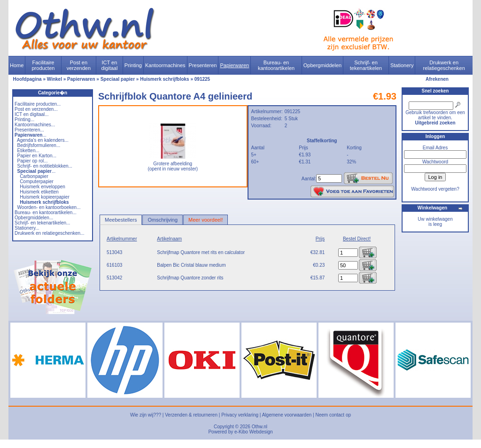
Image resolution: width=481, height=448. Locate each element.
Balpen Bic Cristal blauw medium (191, 265)
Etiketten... (28, 151)
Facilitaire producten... (38, 104)
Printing (133, 65)
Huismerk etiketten (39, 192)
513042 (114, 278)
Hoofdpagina (27, 79)
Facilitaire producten (43, 65)
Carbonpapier (34, 176)
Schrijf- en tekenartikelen (366, 65)
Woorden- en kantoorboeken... (49, 207)
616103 (114, 265)
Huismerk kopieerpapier (45, 197)
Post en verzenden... (36, 109)
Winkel (54, 79)
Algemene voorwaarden (287, 415)
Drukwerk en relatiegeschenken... (49, 233)
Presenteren (203, 65)
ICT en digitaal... (32, 114)
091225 (202, 79)
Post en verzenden (79, 65)
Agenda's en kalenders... (43, 140)
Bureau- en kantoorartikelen (276, 65)
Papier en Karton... (37, 156)
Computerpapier (37, 182)
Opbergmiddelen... (34, 218)
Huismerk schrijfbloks (164, 79)
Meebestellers (121, 220)
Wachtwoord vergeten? (435, 189)
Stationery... (27, 228)
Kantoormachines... (35, 125)
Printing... (24, 120)
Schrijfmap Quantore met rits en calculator (201, 252)
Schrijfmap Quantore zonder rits (190, 278)
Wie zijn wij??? (146, 415)
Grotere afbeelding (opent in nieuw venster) (173, 164)
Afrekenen (437, 79)
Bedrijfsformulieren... (39, 145)
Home (17, 65)
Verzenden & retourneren (191, 415)
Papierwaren (234, 65)
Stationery (402, 65)
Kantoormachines (165, 65)
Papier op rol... (33, 161)
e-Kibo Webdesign (254, 432)
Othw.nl (260, 427)
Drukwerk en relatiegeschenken (444, 65)
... (31, 135)
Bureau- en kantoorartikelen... (46, 212)
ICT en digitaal (110, 65)
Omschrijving (163, 220)
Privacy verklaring (240, 415)
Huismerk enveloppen (43, 187)
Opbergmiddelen (322, 65)
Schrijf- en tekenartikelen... (42, 223)
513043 (114, 252)
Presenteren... (29, 130)
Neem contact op (333, 415)
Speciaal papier (118, 79)
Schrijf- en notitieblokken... (45, 166)
